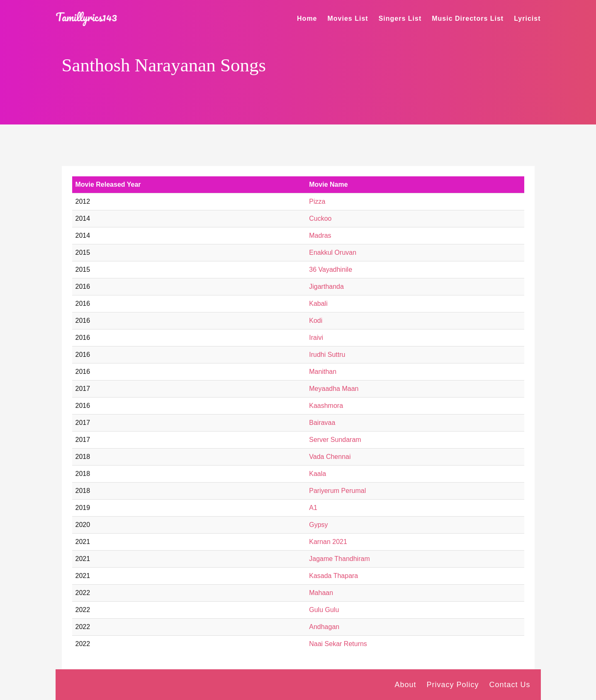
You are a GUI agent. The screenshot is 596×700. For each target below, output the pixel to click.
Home (307, 18)
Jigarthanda (326, 287)
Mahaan (321, 593)
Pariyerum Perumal (337, 491)
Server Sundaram (335, 440)
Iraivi (316, 338)
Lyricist (527, 18)
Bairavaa (322, 423)
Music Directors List (468, 18)
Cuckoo (320, 218)
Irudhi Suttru (327, 355)
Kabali (318, 304)
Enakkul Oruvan (333, 252)
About (405, 685)
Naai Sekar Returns (338, 644)
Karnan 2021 (328, 542)
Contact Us (510, 685)
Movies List (348, 18)
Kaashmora (326, 406)
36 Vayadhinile (331, 270)
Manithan (323, 372)
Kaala (317, 474)
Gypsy (318, 525)
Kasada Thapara (333, 576)
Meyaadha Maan (334, 389)
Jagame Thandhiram (339, 559)
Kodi (316, 321)
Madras (320, 235)
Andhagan (324, 627)
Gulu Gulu (324, 610)
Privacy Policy (452, 685)
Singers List (400, 18)
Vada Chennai (330, 457)
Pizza (317, 201)
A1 (313, 508)
